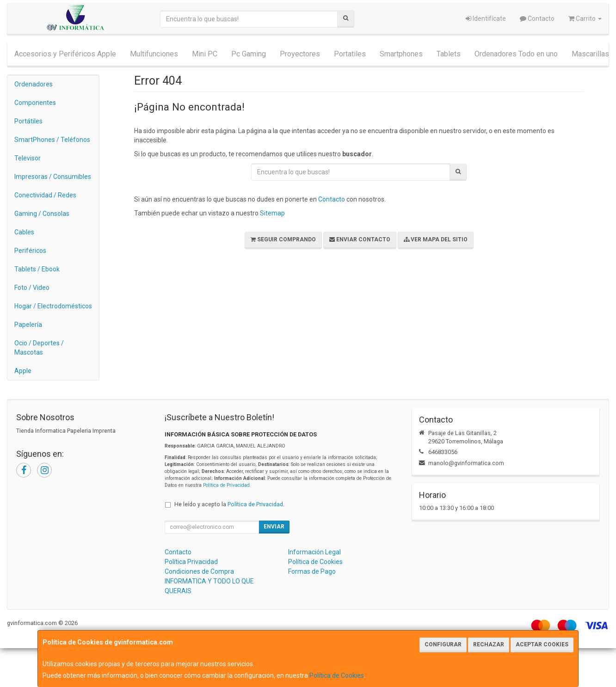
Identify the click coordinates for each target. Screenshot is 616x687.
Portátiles (28, 121)
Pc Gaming (249, 54)
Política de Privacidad (226, 485)
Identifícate (486, 18)
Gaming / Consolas (42, 214)
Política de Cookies (337, 675)
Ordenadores (34, 84)
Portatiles (350, 54)
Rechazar (489, 644)
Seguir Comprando (283, 239)
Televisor (28, 158)
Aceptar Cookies (542, 644)
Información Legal (314, 552)
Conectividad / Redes (45, 195)
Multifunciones (154, 54)
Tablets (449, 54)
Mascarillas (590, 54)
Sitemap (272, 213)
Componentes (35, 103)
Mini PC (205, 54)
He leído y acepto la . (229, 504)
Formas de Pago (312, 571)
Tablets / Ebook (37, 269)
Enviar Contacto (360, 239)
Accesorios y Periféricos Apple (65, 54)
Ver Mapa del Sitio (436, 239)
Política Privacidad (191, 562)
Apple (23, 371)
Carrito (585, 18)
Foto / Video (32, 288)
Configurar (443, 644)
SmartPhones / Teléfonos (52, 140)
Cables (24, 232)
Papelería (28, 325)
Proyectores (300, 54)
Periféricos (30, 251)
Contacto (537, 18)
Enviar (274, 527)
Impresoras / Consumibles (53, 177)
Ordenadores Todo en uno (516, 54)
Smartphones (401, 54)
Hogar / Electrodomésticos (53, 306)
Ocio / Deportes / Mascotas (39, 348)
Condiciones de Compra (199, 571)
